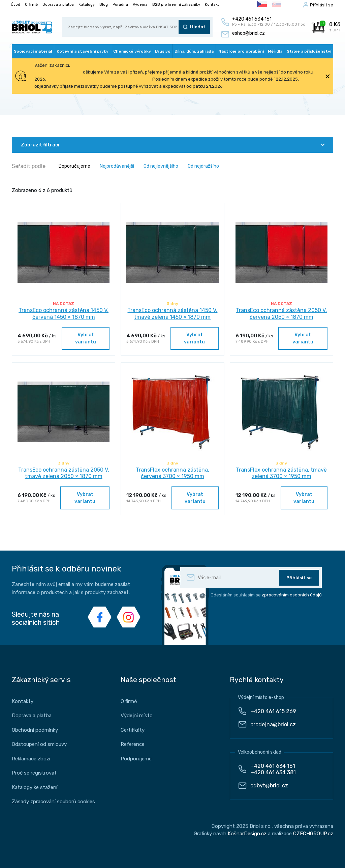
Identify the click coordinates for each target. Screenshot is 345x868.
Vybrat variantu (86, 338)
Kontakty (23, 701)
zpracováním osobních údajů (292, 595)
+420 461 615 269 (273, 711)
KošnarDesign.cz (247, 834)
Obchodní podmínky (35, 730)
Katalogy (87, 5)
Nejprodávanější (117, 166)
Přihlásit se (299, 578)
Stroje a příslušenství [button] (309, 51)
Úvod (15, 5)
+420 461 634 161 (273, 766)
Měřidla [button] (275, 51)
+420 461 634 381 (273, 772)
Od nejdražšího (203, 166)
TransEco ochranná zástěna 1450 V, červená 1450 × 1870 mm (64, 313)
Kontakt (212, 5)
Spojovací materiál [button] (33, 51)
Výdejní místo (137, 716)
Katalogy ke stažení (35, 787)
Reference (133, 744)
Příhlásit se (322, 5)
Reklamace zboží (31, 759)
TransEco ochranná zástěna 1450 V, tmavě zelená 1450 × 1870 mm (172, 313)
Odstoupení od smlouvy (39, 744)
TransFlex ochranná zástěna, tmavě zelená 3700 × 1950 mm (281, 473)
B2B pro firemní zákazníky (176, 5)
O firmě (31, 5)
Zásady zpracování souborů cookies (53, 802)
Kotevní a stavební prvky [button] (83, 51)
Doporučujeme (74, 166)
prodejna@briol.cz (273, 724)
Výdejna (140, 5)
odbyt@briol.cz (269, 786)
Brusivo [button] (163, 51)
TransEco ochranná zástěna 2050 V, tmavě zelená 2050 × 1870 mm (64, 473)
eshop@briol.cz (248, 33)
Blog (104, 5)
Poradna (120, 5)
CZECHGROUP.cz (313, 834)
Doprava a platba (58, 5)
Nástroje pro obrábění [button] (241, 51)
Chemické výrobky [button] (132, 51)
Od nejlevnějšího (161, 166)
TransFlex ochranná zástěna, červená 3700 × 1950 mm (172, 473)
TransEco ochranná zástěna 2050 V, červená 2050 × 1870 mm (281, 313)
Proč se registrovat (34, 773)
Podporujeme (136, 759)
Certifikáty (133, 730)
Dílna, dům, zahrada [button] (194, 51)
